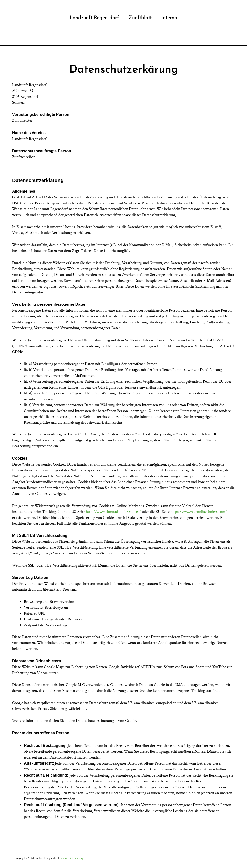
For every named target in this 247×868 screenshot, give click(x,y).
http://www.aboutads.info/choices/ (113, 512)
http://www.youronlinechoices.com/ (199, 512)
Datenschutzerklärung (71, 858)
